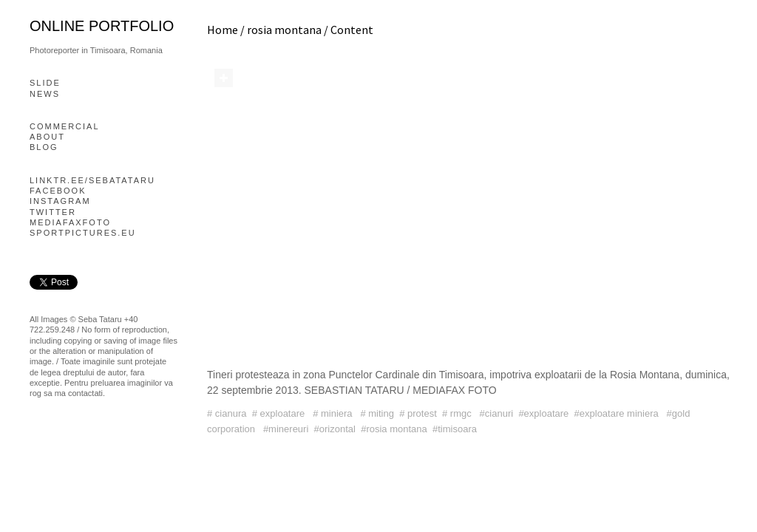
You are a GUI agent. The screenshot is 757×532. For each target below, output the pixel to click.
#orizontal (335, 429)
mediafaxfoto (70, 222)
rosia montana (284, 30)
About (47, 137)
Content (352, 30)
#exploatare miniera (618, 413)
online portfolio (102, 26)
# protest (418, 413)
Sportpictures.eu (83, 233)
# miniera (334, 413)
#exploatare (543, 413)
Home (223, 30)
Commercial (65, 126)
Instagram (60, 201)
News (45, 94)
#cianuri (497, 413)
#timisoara (455, 429)
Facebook (58, 191)
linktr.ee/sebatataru (92, 180)
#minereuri (286, 429)
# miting (377, 413)
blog (44, 147)
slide (45, 83)
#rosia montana (394, 429)
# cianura (227, 413)
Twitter (53, 212)
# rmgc (458, 413)
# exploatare (280, 413)
